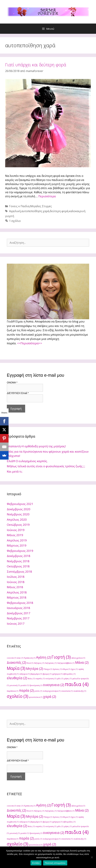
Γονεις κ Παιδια (19, 206)
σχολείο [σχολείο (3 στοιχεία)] (18, 696)
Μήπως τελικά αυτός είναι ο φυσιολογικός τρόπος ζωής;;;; (46, 466)
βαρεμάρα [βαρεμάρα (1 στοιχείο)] (36, 674)
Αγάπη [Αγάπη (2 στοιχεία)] (43, 657)
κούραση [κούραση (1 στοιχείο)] (51, 679)
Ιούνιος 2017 (16, 624)
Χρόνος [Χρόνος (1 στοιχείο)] (57, 669)
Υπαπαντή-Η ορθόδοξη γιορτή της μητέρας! (36, 446)
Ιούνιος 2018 (16, 582)
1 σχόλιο (15, 221)
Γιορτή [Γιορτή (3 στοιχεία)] (61, 657)
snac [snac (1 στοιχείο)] (20, 658)
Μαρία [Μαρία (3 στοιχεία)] (16, 668)
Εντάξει (36, 863)
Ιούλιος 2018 (16, 577)
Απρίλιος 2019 (17, 540)
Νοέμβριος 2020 (18, 514)
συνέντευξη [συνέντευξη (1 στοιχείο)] (80, 691)
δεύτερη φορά (59, 211)
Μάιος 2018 (15, 587)
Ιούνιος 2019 (16, 530)
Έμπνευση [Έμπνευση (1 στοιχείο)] (30, 658)
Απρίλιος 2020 (17, 520)
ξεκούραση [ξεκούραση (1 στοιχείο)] (36, 685)
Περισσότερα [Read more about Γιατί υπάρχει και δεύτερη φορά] (47, 196)
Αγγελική (15, 211)
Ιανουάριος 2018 (18, 608)
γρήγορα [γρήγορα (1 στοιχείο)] (57, 674)
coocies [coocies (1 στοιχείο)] (12, 658)
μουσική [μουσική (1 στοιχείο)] (15, 685)
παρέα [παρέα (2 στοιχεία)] (26, 690)
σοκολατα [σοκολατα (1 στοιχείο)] (67, 691)
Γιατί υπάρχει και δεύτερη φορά (36, 65)
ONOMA (12, 382)
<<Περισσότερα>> (30, 343)
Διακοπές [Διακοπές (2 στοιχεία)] (16, 663)
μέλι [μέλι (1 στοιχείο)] (60, 679)
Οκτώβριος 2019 (18, 525)
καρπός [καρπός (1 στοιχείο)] (40, 679)
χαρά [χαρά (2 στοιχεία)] (50, 697)
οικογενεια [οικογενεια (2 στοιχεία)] (54, 685)
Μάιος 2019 (15, 535)
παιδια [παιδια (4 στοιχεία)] (77, 684)
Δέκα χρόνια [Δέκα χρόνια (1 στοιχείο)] (78, 658)
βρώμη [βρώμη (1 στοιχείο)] (47, 674)
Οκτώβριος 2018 (18, 566)
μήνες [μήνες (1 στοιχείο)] (68, 679)
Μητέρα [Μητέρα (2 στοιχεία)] (34, 669)
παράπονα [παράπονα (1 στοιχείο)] (13, 691)
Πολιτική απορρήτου (55, 863)
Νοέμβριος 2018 (18, 561)
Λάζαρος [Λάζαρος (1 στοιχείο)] (39, 663)
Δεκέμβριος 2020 (19, 509)
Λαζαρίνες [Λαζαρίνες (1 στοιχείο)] (51, 663)
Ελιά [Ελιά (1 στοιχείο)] (30, 663)
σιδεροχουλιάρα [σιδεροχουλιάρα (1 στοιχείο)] (52, 691)
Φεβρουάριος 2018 (20, 603)
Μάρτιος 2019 (17, 545)
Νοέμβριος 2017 (18, 618)
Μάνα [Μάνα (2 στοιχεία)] (82, 663)
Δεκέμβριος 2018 (19, 556)
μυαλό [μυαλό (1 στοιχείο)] (25, 685)
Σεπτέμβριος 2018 (19, 572)
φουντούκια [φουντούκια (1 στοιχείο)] (36, 697)
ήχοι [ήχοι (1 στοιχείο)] (74, 669)
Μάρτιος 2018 (17, 597)
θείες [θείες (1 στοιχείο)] (31, 679)
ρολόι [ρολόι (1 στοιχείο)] (38, 691)
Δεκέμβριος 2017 (19, 613)
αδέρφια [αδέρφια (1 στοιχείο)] (25, 674)
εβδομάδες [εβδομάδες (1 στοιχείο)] (69, 674)
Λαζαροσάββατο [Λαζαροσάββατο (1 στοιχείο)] (66, 663)
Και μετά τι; (15, 471)
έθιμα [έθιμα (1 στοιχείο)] (66, 669)
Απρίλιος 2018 (17, 592)
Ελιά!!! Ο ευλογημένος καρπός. (27, 461)
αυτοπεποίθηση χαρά (35, 211)
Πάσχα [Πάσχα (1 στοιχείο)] (48, 669)
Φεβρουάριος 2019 (20, 551)
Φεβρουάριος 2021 (20, 504)
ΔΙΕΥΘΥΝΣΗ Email (18, 393)
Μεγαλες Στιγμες (41, 206)
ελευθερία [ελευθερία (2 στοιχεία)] (17, 678)
